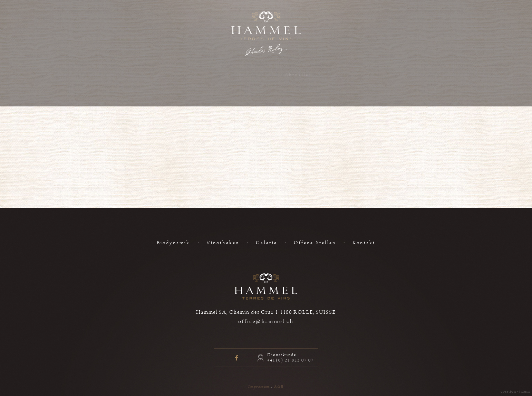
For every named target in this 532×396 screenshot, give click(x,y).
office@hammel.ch (266, 322)
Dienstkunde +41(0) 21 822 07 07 (291, 358)
